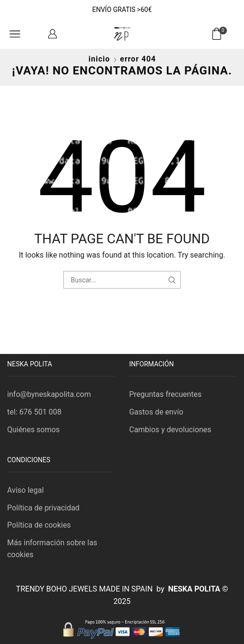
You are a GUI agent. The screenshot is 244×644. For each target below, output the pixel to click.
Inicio (99, 59)
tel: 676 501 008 (34, 412)
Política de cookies (39, 525)
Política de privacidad (43, 508)
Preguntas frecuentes (165, 394)
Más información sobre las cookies (52, 549)
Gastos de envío (156, 412)
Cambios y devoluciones (170, 430)
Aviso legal (25, 490)
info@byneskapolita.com (49, 394)
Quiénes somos (33, 430)
